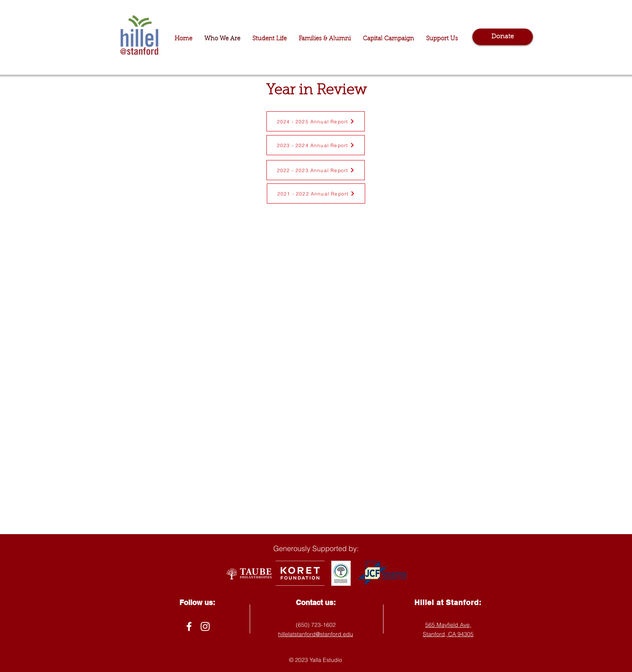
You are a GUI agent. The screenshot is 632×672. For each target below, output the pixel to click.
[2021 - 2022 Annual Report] (316, 193)
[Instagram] (205, 626)
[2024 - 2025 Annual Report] (316, 121)
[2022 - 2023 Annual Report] (316, 170)
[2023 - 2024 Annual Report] (316, 145)
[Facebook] (189, 626)
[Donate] (503, 37)
